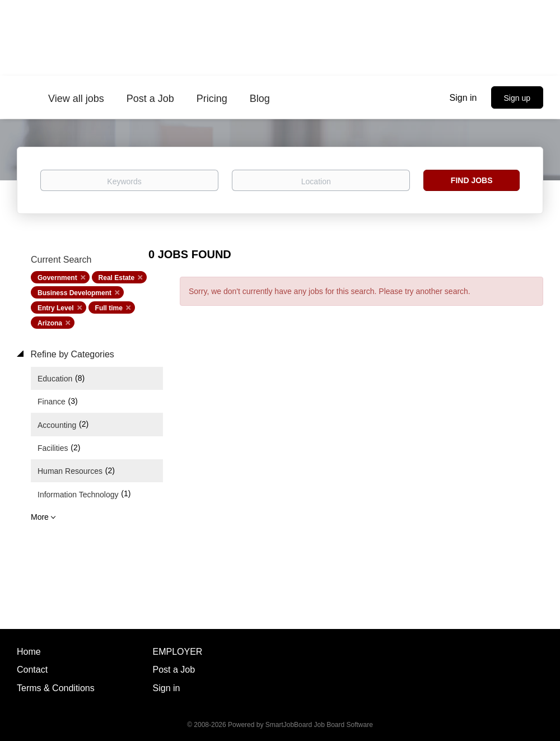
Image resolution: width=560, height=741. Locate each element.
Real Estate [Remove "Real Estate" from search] (117, 278)
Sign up (517, 98)
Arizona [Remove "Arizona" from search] (50, 323)
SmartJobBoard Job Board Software (319, 725)
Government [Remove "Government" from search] (57, 278)
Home (29, 652)
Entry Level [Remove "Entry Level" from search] (56, 308)
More (40, 517)
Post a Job (174, 670)
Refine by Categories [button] (71, 354)
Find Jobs (472, 180)
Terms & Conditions (56, 688)
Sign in (463, 98)
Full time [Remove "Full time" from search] (109, 308)
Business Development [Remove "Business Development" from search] (74, 293)
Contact (32, 670)
